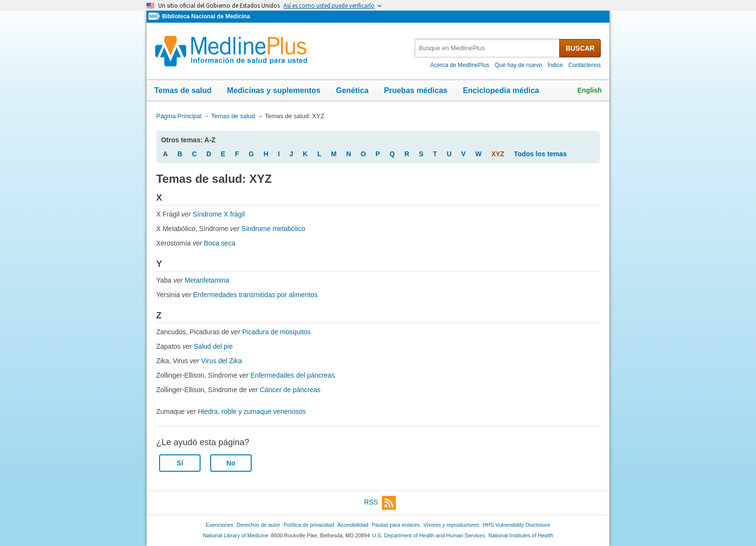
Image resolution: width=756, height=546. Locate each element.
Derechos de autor (258, 525)
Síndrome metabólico (273, 229)
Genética (352, 90)
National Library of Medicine (236, 535)
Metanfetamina (207, 280)
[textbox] (488, 48)
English (589, 90)
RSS (380, 503)
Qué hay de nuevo (518, 65)
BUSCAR (580, 48)
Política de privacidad (309, 525)
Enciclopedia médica (501, 90)
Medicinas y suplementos (274, 90)
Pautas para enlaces (396, 525)
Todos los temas (540, 154)
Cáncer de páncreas (290, 390)
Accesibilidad (353, 525)
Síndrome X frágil (218, 214)
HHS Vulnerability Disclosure (516, 525)
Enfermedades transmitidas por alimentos (256, 295)
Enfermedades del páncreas (292, 375)
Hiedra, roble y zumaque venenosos (252, 411)
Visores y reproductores (451, 525)
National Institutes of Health (521, 535)
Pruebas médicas (416, 90)
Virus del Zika (222, 361)
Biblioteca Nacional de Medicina (206, 16)
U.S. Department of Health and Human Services (429, 535)
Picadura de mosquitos (276, 332)
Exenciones (220, 525)
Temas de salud (183, 90)
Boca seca (220, 243)
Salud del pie (213, 346)
